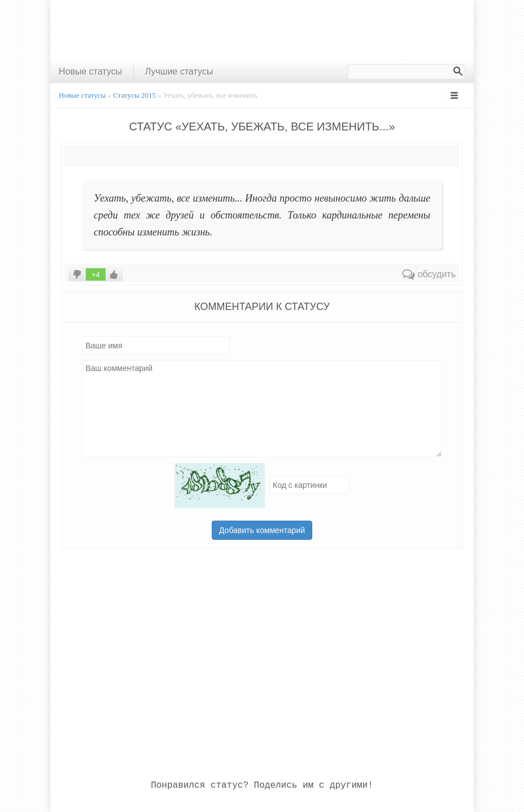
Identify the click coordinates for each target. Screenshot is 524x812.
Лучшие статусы (179, 71)
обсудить (429, 274)
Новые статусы (90, 71)
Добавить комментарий (262, 530)
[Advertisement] (262, 30)
